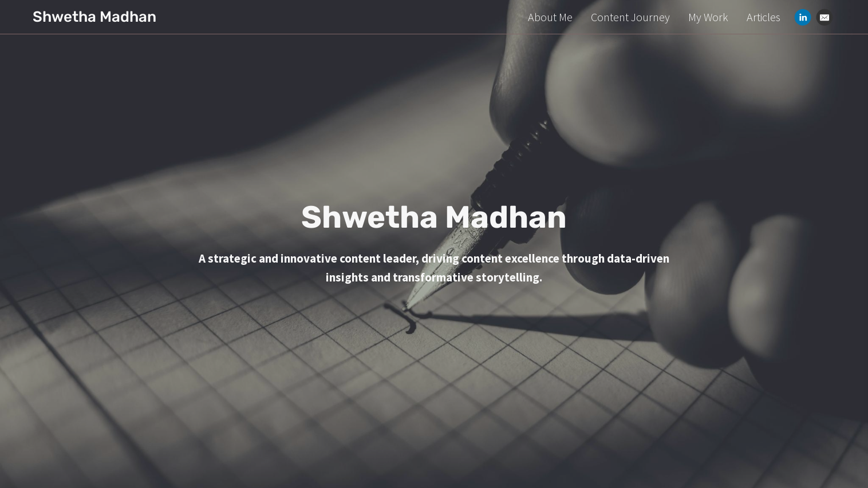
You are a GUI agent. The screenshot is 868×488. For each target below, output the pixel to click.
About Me (550, 17)
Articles (764, 17)
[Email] (824, 17)
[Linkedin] (803, 17)
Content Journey (630, 17)
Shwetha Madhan (94, 17)
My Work (708, 17)
